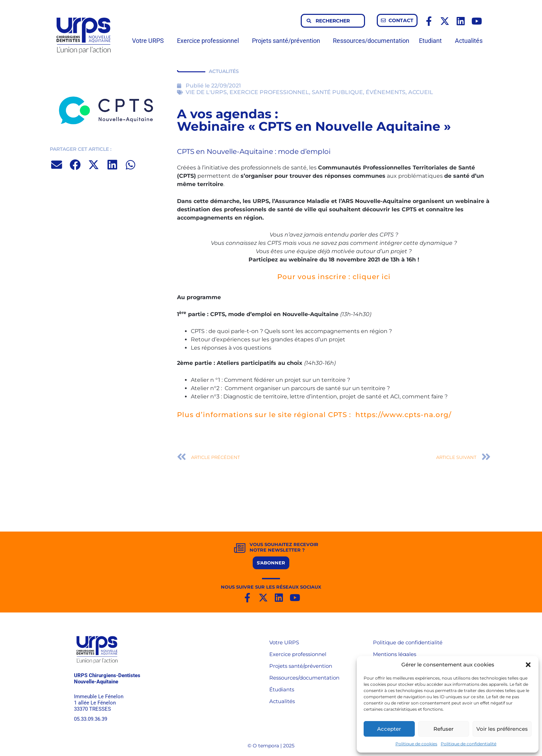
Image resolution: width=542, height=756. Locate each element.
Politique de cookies (416, 744)
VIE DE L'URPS (206, 92)
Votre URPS (150, 41)
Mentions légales (395, 654)
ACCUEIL (421, 92)
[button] (528, 665)
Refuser (443, 729)
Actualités (469, 41)
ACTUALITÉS (224, 71)
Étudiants (282, 689)
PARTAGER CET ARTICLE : (81, 149)
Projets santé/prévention (288, 41)
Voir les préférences (502, 729)
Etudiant (432, 41)
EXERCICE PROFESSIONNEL (269, 92)
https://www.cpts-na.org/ (403, 415)
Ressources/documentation (371, 41)
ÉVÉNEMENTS (386, 92)
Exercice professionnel (210, 41)
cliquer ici (372, 277)
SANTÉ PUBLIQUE (337, 92)
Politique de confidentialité (469, 744)
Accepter (389, 729)
